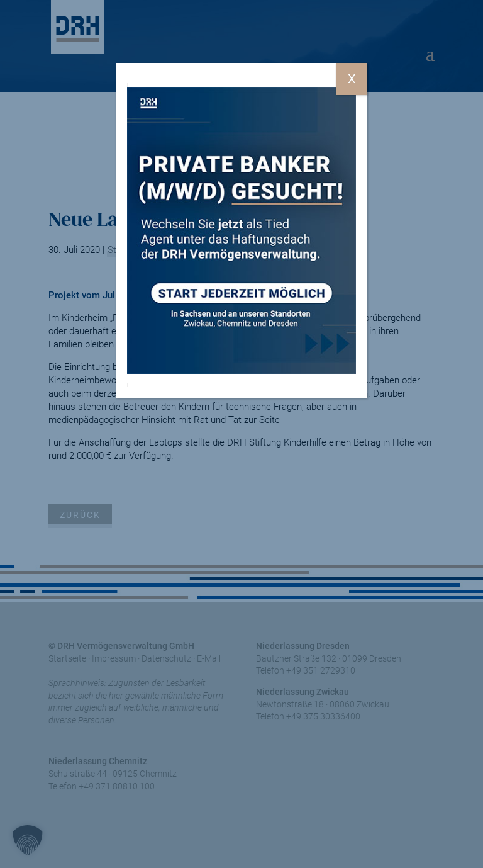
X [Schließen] (352, 79)
